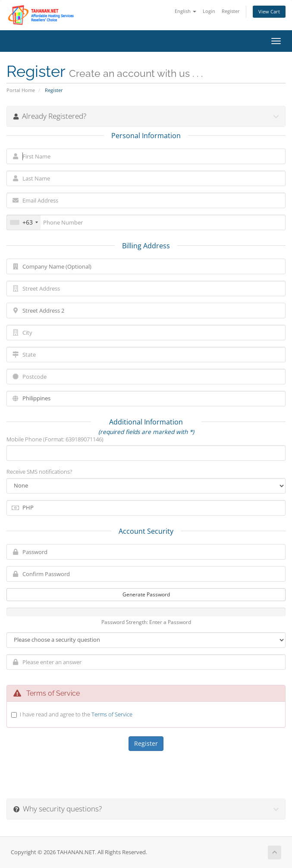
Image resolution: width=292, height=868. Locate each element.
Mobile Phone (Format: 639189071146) (55, 439)
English (185, 11)
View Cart (269, 11)
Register (231, 11)
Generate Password (146, 594)
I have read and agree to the (76, 714)
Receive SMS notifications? (39, 472)
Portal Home (21, 90)
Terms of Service (112, 714)
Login (209, 11)
